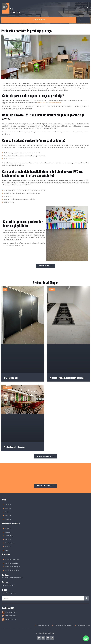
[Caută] (87, 598)
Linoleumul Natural (55, 103)
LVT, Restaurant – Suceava (14, 447)
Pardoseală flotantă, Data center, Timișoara (67, 378)
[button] (88, 8)
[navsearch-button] (80, 20)
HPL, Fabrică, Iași (11, 378)
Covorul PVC (41, 103)
